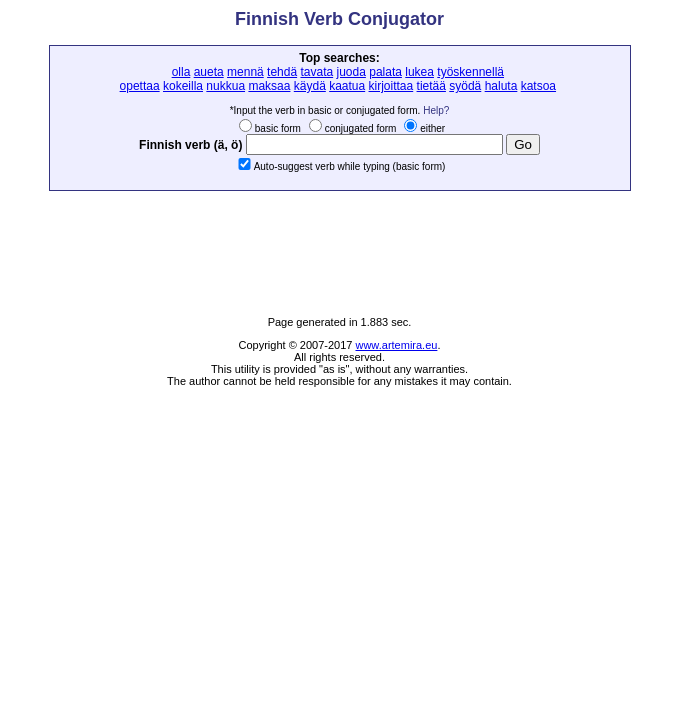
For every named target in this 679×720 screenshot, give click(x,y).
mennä (245, 72)
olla (181, 72)
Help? (436, 110)
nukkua (225, 86)
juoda (351, 72)
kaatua (347, 86)
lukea (419, 72)
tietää (431, 86)
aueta (209, 72)
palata (385, 72)
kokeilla (183, 86)
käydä (310, 86)
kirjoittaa (391, 86)
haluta (501, 86)
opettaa (140, 86)
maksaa (269, 86)
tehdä (282, 72)
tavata (316, 72)
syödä (465, 86)
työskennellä (470, 72)
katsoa (538, 86)
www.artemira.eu (396, 345)
